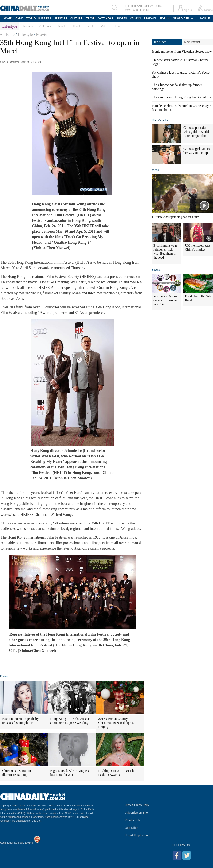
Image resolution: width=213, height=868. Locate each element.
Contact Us (133, 820)
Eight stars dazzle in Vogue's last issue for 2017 (69, 773)
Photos (4, 676)
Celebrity (45, 26)
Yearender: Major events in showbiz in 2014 (165, 300)
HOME (8, 19)
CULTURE (76, 19)
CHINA (19, 19)
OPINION (135, 19)
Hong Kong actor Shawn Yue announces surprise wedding (70, 721)
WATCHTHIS (106, 19)
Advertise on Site (137, 813)
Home (9, 34)
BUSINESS (45, 19)
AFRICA (149, 7)
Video (105, 26)
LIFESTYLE (60, 19)
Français (145, 10)
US (127, 7)
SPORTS (122, 19)
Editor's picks (160, 120)
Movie (42, 34)
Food (76, 26)
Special (156, 270)
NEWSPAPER (181, 19)
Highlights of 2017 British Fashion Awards (116, 773)
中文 (128, 10)
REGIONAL (150, 19)
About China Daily (137, 805)
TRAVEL (91, 19)
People (62, 26)
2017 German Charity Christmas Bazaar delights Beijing (116, 723)
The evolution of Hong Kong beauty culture (181, 97)
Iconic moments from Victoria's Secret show (182, 52)
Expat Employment (138, 835)
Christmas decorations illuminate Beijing (17, 773)
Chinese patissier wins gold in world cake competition (196, 132)
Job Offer (131, 828)
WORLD (31, 19)
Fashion (28, 26)
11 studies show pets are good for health (176, 217)
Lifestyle (25, 34)
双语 (135, 10)
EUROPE (137, 7)
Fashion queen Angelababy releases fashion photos (20, 721)
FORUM (165, 19)
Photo (119, 26)
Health (90, 26)
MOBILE (205, 19)
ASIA (159, 7)
